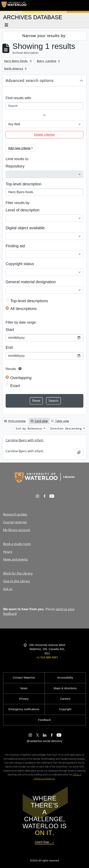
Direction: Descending (66, 428)
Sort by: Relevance (29, 428)
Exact (15, 386)
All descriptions (23, 309)
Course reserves (15, 522)
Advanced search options (30, 81)
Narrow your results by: (44, 36)
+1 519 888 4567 (47, 657)
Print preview (15, 421)
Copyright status (20, 264)
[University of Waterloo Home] (14, 5)
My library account (17, 530)
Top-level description (24, 184)
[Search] (44, 106)
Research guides (15, 514)
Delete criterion (45, 135)
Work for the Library (18, 573)
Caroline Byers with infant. (25, 440)
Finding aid (15, 246)
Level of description (22, 210)
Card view (39, 421)
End (9, 347)
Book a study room (17, 544)
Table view (60, 421)
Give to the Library (17, 581)
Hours (8, 552)
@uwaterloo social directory (44, 741)
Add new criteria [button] (19, 148)
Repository (15, 166)
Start (10, 330)
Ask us (8, 589)
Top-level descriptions (29, 301)
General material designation (31, 282)
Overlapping (21, 378)
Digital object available (25, 228)
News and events (16, 559)
